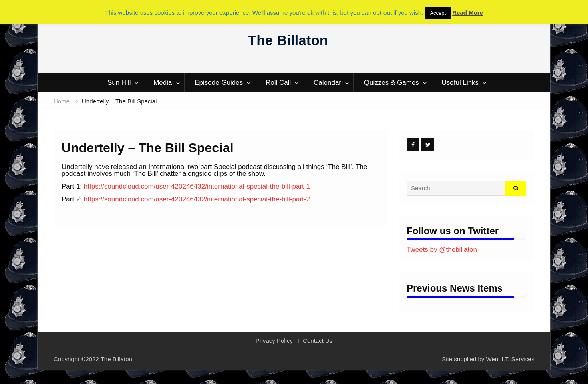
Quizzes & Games (392, 83)
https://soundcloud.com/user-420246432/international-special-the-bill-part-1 (197, 186)
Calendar (327, 83)
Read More (468, 13)
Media (163, 83)
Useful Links (460, 83)
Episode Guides (219, 83)
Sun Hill (119, 83)
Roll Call (278, 83)
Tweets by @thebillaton (442, 250)
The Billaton (288, 40)
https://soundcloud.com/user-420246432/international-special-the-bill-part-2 (197, 199)
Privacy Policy (274, 341)
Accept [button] (438, 13)
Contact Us (318, 341)
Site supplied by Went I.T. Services (488, 359)
